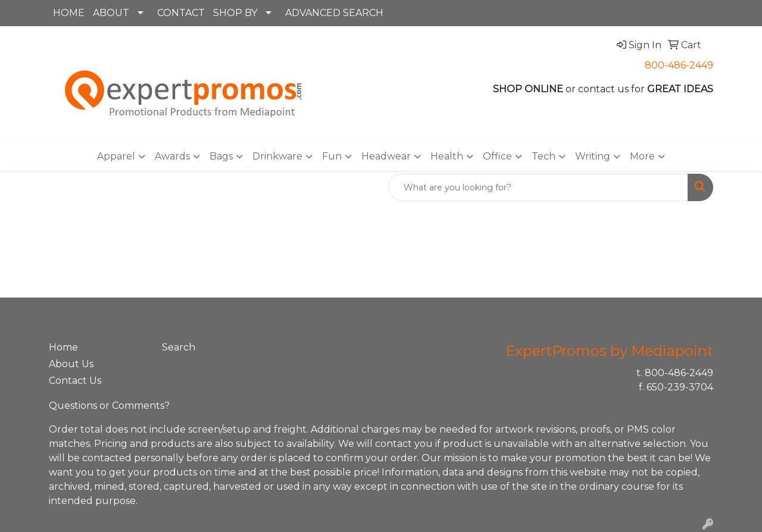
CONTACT (181, 13)
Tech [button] (544, 156)
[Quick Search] (538, 187)
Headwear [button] (386, 156)
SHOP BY (235, 13)
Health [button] (447, 156)
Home (63, 347)
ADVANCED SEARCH (334, 13)
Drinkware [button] (277, 156)
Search (179, 347)
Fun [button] (332, 156)
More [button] (642, 156)
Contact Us (75, 381)
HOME (69, 13)
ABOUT (111, 13)
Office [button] (497, 156)
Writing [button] (593, 156)
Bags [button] (221, 156)
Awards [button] (172, 156)
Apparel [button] (116, 156)
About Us (71, 364)
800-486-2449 (679, 65)
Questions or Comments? (109, 406)
